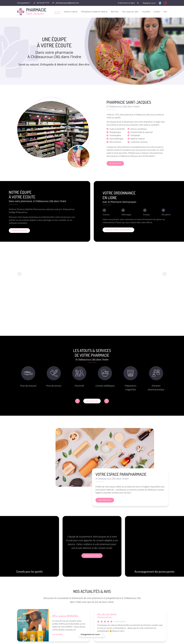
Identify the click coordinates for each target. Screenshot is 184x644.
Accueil (57, 12)
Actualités (146, 12)
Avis (165, 12)
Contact (157, 12)
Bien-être (115, 12)
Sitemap (107, 641)
